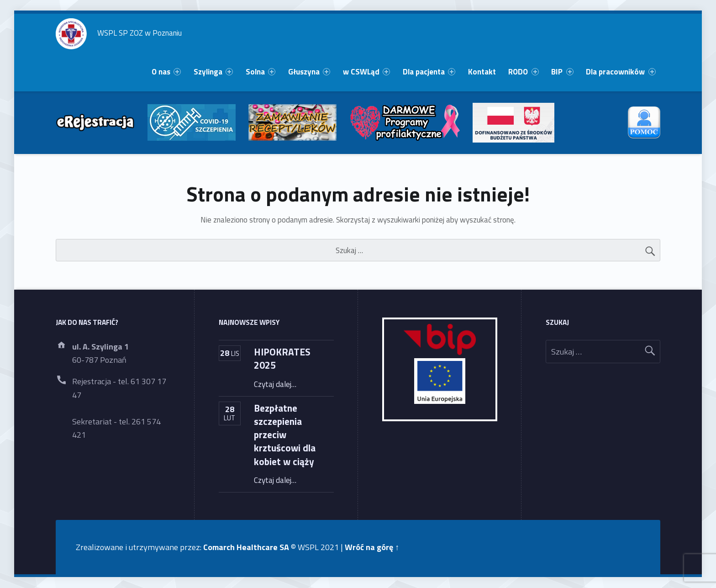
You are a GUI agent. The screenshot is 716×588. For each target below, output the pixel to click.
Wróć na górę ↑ (372, 547)
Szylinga (213, 72)
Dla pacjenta (429, 72)
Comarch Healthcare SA (246, 547)
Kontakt (482, 72)
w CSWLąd (366, 72)
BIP (562, 72)
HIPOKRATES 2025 (282, 358)
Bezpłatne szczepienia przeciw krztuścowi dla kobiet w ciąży (285, 435)
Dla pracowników (621, 72)
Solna (261, 72)
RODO (523, 72)
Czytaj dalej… (275, 384)
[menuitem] (166, 72)
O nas (166, 72)
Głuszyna (309, 72)
